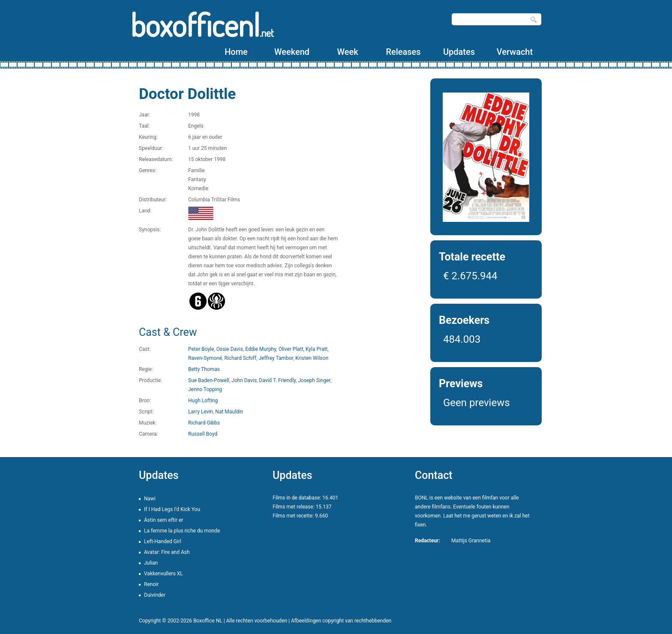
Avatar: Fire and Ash (167, 552)
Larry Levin (201, 412)
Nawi (150, 499)
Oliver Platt (291, 349)
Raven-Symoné (205, 358)
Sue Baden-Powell (209, 380)
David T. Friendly (277, 380)
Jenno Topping (205, 389)
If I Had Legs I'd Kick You (172, 509)
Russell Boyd (203, 434)
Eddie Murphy (261, 349)
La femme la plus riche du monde (182, 531)
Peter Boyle (201, 349)
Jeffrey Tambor (276, 358)
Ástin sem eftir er (163, 520)
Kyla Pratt (316, 349)
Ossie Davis (230, 349)
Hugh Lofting (203, 401)
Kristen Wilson (312, 358)
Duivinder (155, 595)
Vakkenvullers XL (163, 574)
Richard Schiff (240, 358)
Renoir (151, 584)
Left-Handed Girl (163, 541)
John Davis (244, 380)
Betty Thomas (204, 369)
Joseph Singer (314, 380)
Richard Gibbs (204, 423)
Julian (151, 563)
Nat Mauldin (229, 412)
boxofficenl (202, 25)
